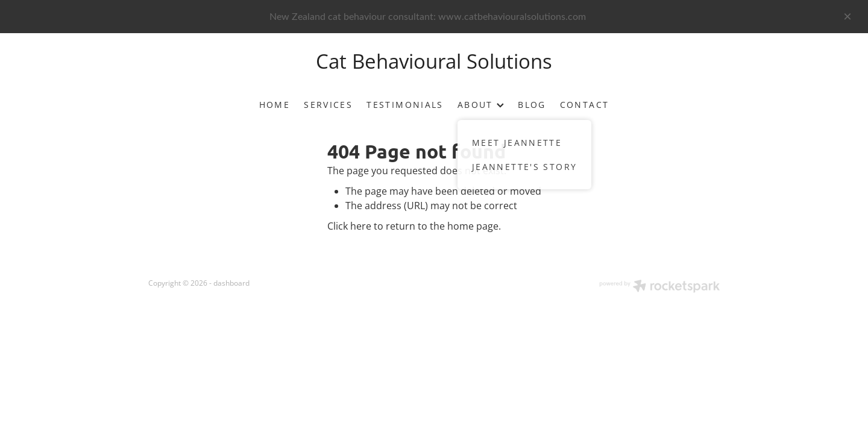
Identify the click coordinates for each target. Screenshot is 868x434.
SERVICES (328, 105)
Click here (349, 226)
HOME (275, 105)
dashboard (231, 283)
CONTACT (585, 105)
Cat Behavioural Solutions (434, 61)
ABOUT (481, 105)
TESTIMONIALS (405, 105)
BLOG (532, 105)
